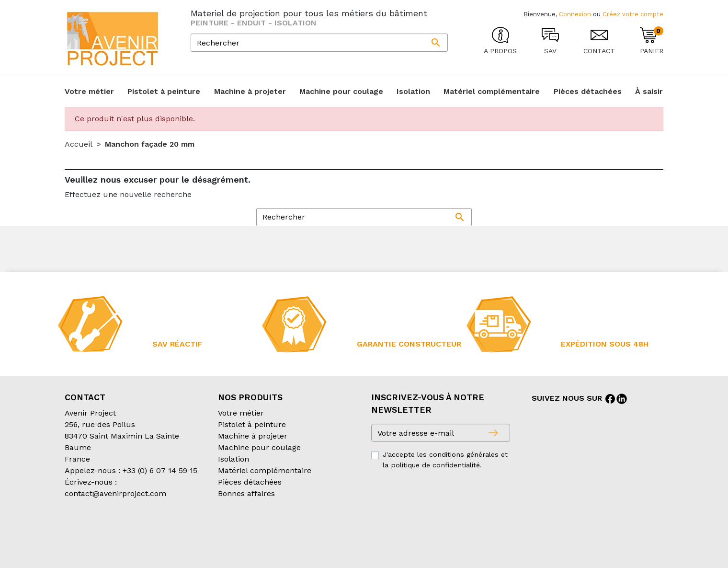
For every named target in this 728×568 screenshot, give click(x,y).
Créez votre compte (633, 14)
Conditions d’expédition (225, 532)
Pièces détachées (250, 482)
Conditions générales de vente (120, 532)
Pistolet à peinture (252, 424)
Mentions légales (306, 532)
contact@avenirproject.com (115, 493)
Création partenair (103, 543)
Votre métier (241, 413)
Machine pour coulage (259, 447)
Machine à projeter (253, 436)
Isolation (233, 459)
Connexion (575, 14)
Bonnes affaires (246, 493)
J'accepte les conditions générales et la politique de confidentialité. (445, 460)
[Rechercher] (319, 43)
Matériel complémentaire (265, 470)
